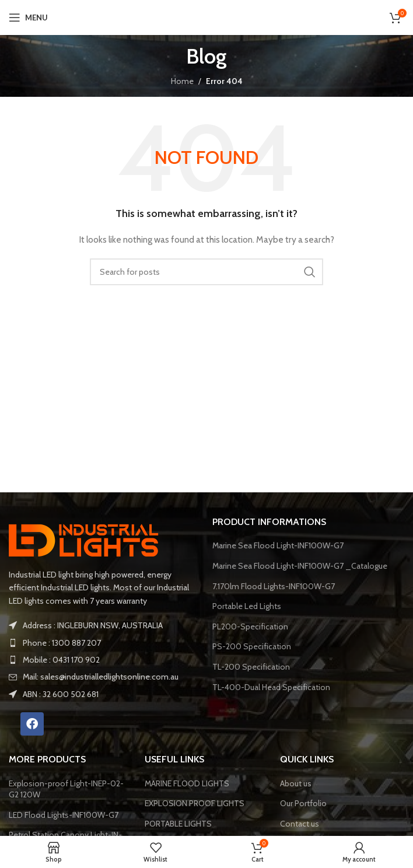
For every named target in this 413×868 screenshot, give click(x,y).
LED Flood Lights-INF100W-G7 (64, 815)
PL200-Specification (250, 626)
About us (296, 783)
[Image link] (87, 538)
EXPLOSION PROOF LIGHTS (195, 803)
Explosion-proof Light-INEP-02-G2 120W (66, 789)
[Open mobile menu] (28, 17)
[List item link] (105, 643)
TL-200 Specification (251, 667)
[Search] (206, 272)
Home (182, 81)
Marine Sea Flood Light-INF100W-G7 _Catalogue (300, 566)
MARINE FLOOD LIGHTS (187, 783)
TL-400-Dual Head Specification (271, 687)
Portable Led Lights (247, 606)
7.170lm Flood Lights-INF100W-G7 (274, 586)
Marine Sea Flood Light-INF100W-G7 (278, 545)
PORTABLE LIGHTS (178, 824)
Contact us (300, 824)
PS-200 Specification (252, 646)
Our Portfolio (303, 803)
